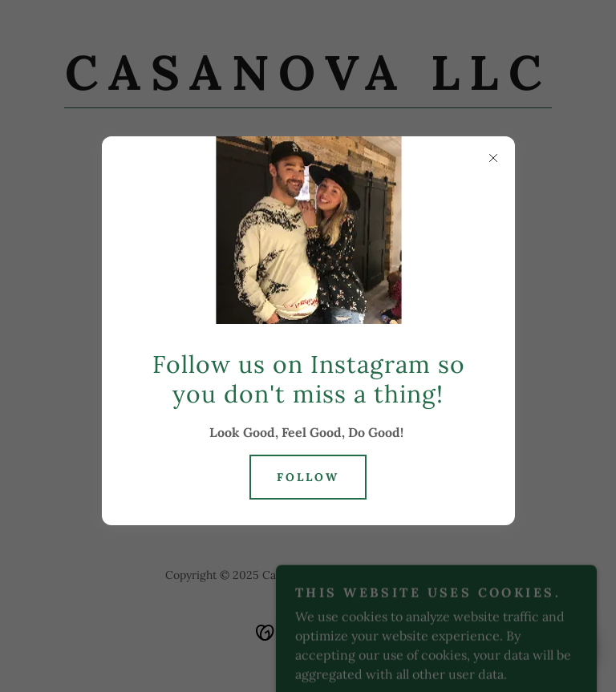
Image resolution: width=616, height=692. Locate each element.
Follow (308, 477)
